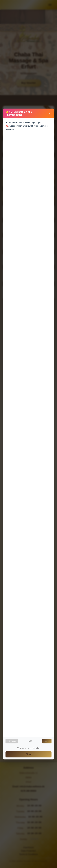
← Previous (12, 741)
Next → (47, 741)
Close (29, 754)
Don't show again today (28, 748)
